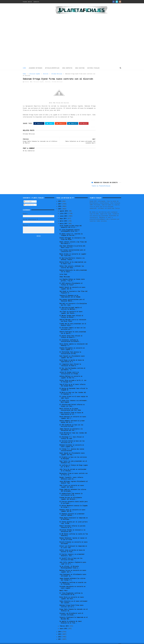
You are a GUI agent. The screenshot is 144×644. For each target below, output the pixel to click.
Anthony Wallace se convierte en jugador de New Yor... (71, 374)
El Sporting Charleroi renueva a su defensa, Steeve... (72, 256)
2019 (60, 198)
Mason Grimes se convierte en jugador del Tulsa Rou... (73, 252)
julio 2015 (64, 210)
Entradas (28, 198)
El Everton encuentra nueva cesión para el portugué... (73, 499)
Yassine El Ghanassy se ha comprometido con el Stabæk (70, 293)
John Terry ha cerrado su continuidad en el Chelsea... (73, 467)
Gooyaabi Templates (55, 642)
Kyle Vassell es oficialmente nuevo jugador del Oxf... (72, 354)
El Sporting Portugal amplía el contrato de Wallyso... (71, 305)
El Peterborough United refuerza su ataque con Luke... (72, 402)
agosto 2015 (64, 208)
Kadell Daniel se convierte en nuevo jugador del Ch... (72, 285)
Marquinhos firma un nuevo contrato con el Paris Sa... (74, 471)
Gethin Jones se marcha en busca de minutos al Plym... (72, 548)
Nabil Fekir (64, 587)
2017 (60, 201)
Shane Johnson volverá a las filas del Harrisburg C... (73, 240)
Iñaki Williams (65, 274)
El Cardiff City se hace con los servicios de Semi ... (71, 556)
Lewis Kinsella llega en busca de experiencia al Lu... (71, 410)
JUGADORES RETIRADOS (35, 68)
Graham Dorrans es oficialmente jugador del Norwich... (71, 495)
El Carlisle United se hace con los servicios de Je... (72, 439)
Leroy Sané (63, 271)
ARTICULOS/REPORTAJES (52, 68)
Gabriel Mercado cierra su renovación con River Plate (73, 317)
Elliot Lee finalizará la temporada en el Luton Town (73, 544)
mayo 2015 (64, 215)
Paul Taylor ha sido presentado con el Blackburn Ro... (73, 459)
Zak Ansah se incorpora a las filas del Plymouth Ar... (73, 289)
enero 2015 (64, 625)
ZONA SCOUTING (80, 68)
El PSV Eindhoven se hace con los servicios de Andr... (71, 422)
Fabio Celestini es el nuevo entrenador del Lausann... (74, 599)
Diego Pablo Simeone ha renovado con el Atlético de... (74, 607)
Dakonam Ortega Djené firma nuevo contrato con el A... (71, 603)
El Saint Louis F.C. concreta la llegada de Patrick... (71, 231)
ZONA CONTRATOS (67, 68)
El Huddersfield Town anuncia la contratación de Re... (71, 491)
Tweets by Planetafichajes (101, 78)
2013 (60, 631)
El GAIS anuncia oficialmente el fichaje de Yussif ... (71, 281)
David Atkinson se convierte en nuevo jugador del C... (73, 414)
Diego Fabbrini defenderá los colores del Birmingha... (73, 487)
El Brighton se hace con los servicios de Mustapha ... (73, 455)
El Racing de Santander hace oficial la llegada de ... (73, 386)
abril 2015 (64, 218)
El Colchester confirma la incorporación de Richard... (70, 338)
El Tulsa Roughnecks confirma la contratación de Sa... (71, 591)
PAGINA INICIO (27, 2)
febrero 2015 (65, 623)
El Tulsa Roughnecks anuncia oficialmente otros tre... (69, 227)
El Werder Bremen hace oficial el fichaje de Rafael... (71, 313)
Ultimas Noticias (57, 74)
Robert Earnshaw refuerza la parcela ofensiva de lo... (72, 524)
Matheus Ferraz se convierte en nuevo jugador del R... (73, 568)
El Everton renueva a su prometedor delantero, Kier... (72, 552)
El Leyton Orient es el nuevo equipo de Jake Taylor (74, 394)
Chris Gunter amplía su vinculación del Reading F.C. (74, 342)
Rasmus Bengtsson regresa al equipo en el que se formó (73, 536)
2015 (60, 206)
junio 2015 (64, 213)
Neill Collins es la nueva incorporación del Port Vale (70, 406)
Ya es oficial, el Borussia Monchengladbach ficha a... (70, 564)
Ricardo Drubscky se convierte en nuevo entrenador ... (73, 540)
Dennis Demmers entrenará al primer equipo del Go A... (72, 418)
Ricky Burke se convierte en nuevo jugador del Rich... (72, 595)
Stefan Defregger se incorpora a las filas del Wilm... (72, 235)
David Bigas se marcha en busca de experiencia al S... (72, 358)
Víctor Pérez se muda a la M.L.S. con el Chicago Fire (73, 378)
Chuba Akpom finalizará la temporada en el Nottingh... (74, 515)
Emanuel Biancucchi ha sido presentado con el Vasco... (73, 268)
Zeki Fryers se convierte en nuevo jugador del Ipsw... (72, 483)
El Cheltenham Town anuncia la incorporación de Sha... (70, 350)
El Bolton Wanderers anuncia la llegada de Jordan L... (73, 503)
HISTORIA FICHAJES (93, 68)
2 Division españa (34, 74)
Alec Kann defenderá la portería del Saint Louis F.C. (72, 244)
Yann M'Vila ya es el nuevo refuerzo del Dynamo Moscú (72, 382)
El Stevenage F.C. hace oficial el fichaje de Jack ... (72, 435)
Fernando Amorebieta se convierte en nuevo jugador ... (72, 584)
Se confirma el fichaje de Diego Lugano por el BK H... (74, 463)
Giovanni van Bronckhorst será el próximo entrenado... (71, 611)
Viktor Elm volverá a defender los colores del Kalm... (72, 264)
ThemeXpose (34, 642)
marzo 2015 (64, 220)
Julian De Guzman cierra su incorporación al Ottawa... (70, 370)
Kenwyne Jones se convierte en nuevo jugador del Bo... (72, 507)
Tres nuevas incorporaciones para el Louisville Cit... (72, 248)
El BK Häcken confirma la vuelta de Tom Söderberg (74, 532)
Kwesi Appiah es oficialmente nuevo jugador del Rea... (72, 451)
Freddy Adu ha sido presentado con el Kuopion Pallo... (73, 321)
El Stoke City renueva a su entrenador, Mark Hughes (73, 398)
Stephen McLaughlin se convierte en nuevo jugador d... (72, 346)
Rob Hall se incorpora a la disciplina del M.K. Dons (73, 301)
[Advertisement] (36, 35)
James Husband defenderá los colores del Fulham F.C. (72, 576)
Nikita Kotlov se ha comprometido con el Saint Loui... (73, 260)
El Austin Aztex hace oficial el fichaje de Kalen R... (71, 334)
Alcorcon (46, 74)
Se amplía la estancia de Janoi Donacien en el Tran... (71, 619)
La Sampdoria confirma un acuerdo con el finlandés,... (73, 580)
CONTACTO (36, 2)
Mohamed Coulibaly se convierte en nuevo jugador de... (72, 443)
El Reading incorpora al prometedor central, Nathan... (72, 511)
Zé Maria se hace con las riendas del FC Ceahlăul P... (73, 390)
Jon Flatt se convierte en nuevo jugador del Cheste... (71, 309)
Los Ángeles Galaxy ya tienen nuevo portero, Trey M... (72, 277)
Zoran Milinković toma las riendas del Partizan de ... (73, 431)
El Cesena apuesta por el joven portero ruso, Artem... (74, 519)
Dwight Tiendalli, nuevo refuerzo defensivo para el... (71, 475)
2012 (60, 634)
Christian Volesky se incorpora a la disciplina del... (72, 528)
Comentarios (29, 202)
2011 (60, 636)
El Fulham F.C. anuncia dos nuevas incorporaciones (72, 447)
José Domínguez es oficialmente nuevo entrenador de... (73, 572)
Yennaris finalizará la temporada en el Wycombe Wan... (74, 615)
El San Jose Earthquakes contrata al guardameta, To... (72, 366)
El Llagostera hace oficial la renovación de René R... (70, 362)
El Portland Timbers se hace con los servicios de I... (73, 325)
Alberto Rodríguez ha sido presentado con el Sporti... (73, 329)
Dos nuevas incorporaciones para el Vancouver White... (72, 297)
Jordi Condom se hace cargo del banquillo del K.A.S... (71, 223)
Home (24, 68)
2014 (60, 629)
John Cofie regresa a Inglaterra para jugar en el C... (73, 560)
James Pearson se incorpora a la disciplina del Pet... (71, 426)
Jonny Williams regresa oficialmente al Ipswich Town (74, 479)
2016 (60, 203)
